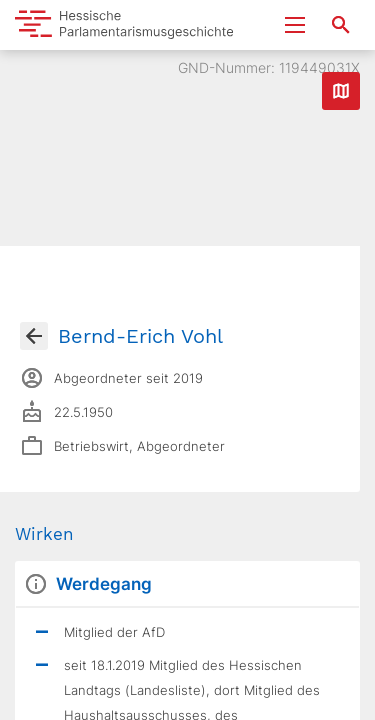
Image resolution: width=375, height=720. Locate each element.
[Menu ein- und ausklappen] (295, 25)
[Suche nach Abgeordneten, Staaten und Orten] (341, 25)
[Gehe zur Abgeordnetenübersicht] (34, 336)
